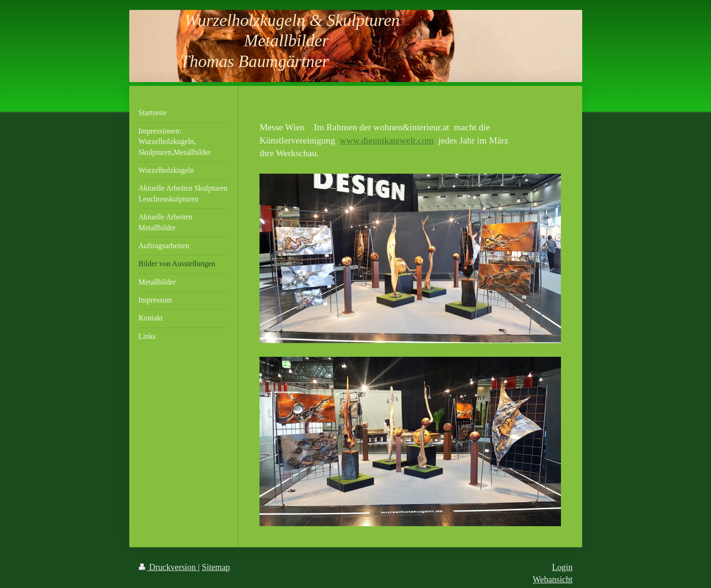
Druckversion (168, 567)
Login (562, 567)
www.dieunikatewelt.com (387, 140)
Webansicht (552, 580)
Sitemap (216, 567)
